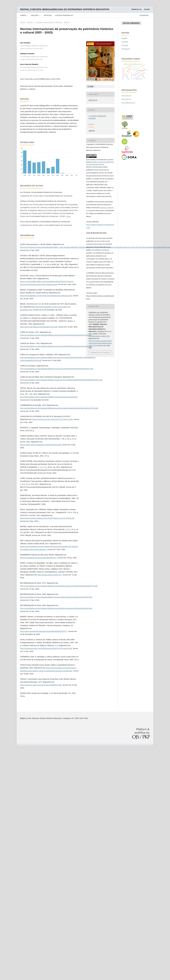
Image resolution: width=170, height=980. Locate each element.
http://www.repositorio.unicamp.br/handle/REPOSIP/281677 (44, 631)
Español (125, 42)
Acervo (30, 23)
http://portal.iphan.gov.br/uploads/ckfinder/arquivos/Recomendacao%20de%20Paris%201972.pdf (59, 586)
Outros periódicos (64, 15)
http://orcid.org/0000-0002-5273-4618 (31, 49)
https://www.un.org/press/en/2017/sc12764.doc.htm (53, 419)
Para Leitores (126, 96)
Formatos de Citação (100, 353)
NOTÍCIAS (48, 15)
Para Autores (126, 99)
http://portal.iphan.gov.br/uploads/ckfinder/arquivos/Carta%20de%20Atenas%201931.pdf (56, 335)
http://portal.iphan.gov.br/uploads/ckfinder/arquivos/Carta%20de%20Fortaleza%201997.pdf (57, 369)
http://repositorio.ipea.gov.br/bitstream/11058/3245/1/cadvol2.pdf (46, 648)
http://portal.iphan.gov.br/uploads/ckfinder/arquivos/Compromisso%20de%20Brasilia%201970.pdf (59, 408)
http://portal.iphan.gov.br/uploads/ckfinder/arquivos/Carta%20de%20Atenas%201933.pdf (56, 346)
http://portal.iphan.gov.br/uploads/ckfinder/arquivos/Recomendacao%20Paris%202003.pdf (56, 608)
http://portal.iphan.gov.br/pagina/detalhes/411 (38, 558)
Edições (35, 15)
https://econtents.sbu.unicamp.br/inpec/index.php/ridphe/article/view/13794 (100, 343)
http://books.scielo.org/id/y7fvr (50, 575)
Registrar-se (136, 9)
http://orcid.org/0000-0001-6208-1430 (31, 59)
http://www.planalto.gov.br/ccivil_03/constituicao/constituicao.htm (46, 296)
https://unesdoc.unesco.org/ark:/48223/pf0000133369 (41, 685)
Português (126, 49)
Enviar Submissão (131, 23)
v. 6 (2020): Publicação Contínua (49, 23)
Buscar (144, 15)
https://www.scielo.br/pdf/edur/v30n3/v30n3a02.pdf (41, 445)
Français (125, 45)
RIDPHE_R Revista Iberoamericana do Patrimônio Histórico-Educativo (65, 9)
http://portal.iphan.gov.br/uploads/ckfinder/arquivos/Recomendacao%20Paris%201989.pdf (56, 597)
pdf (91, 86)
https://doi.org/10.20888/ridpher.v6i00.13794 (42, 79)
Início (23, 23)
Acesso (147, 9)
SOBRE (23, 15)
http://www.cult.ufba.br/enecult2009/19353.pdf (39, 327)
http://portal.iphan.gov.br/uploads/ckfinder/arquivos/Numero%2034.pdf (49, 397)
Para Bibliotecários (128, 103)
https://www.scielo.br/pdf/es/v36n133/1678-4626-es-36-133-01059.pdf (47, 518)
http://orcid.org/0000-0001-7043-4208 (32, 70)
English (124, 38)
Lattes (68, 216)
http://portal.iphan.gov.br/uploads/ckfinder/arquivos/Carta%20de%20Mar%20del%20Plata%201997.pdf (61, 380)
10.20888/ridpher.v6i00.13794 (99, 336)
